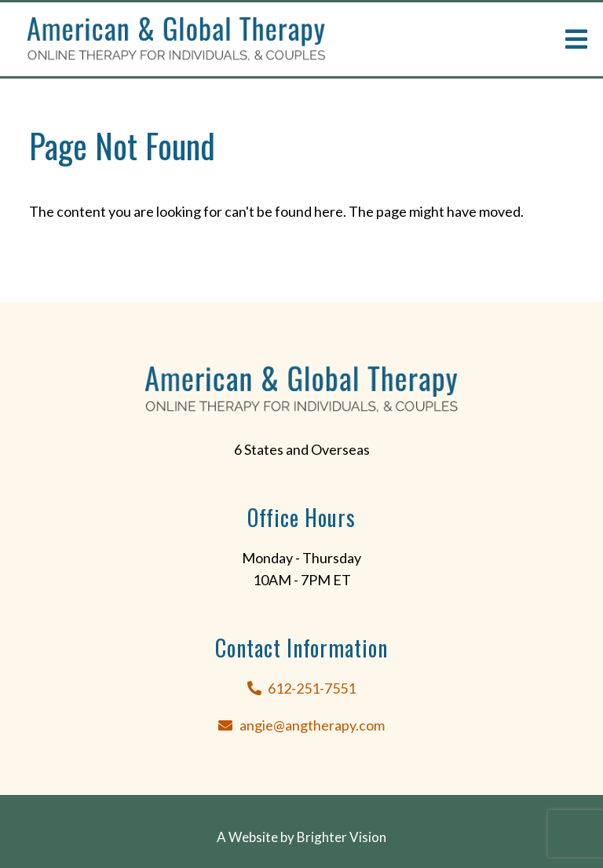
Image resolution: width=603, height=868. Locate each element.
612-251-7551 (312, 688)
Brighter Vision (342, 837)
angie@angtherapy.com (312, 725)
